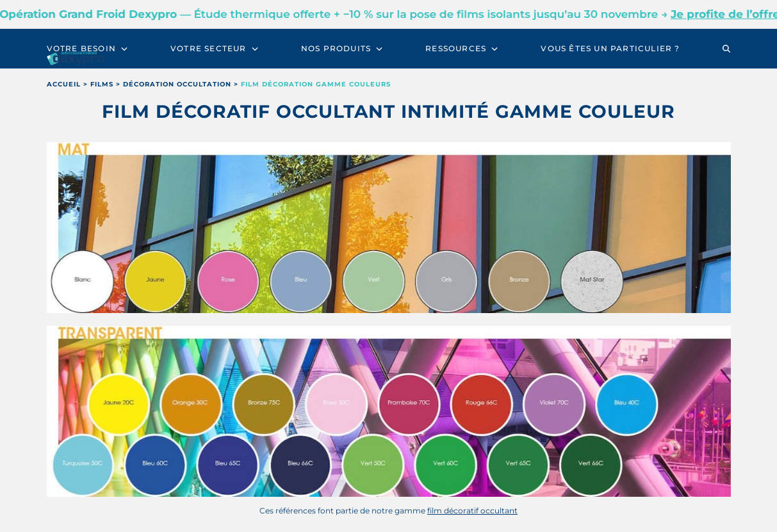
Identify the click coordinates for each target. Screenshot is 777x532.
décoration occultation (177, 84)
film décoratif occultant (472, 511)
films (102, 84)
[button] (726, 49)
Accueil (64, 84)
